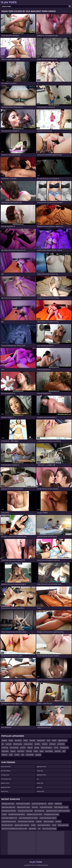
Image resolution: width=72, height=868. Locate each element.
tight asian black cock (8, 807)
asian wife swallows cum (9, 818)
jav (3, 744)
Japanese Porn (6, 787)
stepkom (39, 821)
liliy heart (35, 807)
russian (17, 755)
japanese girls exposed (22, 825)
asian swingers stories (61, 807)
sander (33, 825)
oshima (4, 814)
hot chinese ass (39, 811)
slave (48, 740)
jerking (37, 748)
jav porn (39, 787)
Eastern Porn (5, 783)
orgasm (13, 751)
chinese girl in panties (23, 804)
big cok (50, 804)
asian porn (4, 791)
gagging (38, 755)
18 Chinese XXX (6, 779)
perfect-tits (61, 744)
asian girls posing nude (25, 811)
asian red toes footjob (49, 829)
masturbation (28, 744)
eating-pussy (64, 748)
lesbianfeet (32, 829)
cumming (5, 748)
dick (64, 751)
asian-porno (41, 740)
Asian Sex (40, 771)
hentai (54, 740)
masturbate (30, 755)
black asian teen (63, 825)
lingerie (30, 748)
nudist (36, 751)
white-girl (52, 744)
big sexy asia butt (7, 825)
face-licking (49, 751)
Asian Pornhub (6, 767)
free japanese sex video (51, 814)
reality (26, 740)
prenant (58, 821)
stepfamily (58, 804)
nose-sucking (14, 748)
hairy (11, 755)
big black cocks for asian (34, 814)
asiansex (9, 744)
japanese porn (41, 775)
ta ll (39, 829)
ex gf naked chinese (46, 807)
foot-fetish (18, 740)
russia (54, 825)
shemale (32, 740)
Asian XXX (40, 783)
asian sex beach (49, 821)
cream (56, 748)
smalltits (37, 744)
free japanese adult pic (9, 811)
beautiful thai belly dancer (17, 814)
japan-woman (63, 740)
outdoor (23, 748)
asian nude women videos (48, 818)
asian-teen (21, 751)
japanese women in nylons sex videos (58, 811)
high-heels (5, 751)
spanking (58, 751)
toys (23, 755)
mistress (45, 744)
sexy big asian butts (8, 804)
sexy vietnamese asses (9, 821)
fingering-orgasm (46, 748)
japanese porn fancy (23, 807)
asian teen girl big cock (39, 804)
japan (42, 751)
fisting (11, 740)
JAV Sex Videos (6, 771)
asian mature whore (44, 825)
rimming (29, 751)
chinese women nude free (26, 821)
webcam (4, 755)
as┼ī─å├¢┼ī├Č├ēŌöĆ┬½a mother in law (14, 829)
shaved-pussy (18, 744)
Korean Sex (40, 791)
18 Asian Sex (5, 775)
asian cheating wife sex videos (28, 818)
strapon (4, 740)
